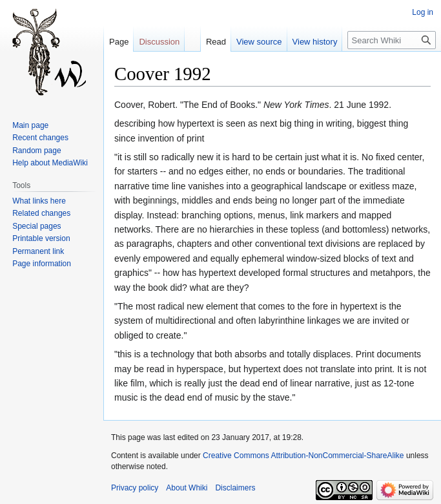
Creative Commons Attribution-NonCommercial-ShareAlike (303, 456)
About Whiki (187, 488)
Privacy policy (135, 488)
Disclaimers (235, 488)
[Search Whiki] (392, 40)
